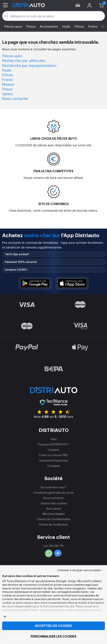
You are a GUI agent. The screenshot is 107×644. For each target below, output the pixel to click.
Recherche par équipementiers (29, 65)
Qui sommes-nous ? (54, 487)
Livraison (54, 450)
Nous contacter (15, 98)
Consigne (53, 466)
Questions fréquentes (53, 460)
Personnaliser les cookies (53, 637)
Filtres (79, 26)
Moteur (8, 84)
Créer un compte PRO (53, 455)
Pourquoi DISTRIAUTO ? (53, 444)
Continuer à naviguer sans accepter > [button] (80, 570)
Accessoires (49, 26)
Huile (66, 26)
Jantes (7, 94)
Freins (93, 26)
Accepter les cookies (53, 626)
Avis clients (53, 508)
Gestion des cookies (54, 503)
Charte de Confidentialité (53, 519)
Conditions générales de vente (53, 492)
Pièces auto (13, 26)
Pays (54, 439)
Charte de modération (53, 524)
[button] (78, 5)
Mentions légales (53, 514)
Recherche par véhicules (24, 60)
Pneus (31, 26)
